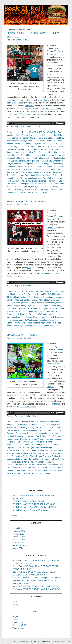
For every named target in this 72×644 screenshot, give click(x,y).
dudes (30, 152)
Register (16, 617)
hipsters (60, 303)
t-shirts (21, 181)
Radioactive (57, 456)
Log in (15, 619)
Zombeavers (21, 192)
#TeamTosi (33, 132)
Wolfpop (27, 473)
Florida (9, 439)
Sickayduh (16, 462)
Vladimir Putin (33, 189)
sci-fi (8, 462)
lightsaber (11, 450)
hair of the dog (48, 155)
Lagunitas (11, 448)
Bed (25, 294)
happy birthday (38, 442)
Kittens (37, 445)
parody (46, 314)
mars (52, 309)
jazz (28, 158)
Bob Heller (48, 135)
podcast (53, 314)
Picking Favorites (43, 456)
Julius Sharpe (12, 309)
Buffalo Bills (51, 141)
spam (48, 462)
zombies (31, 192)
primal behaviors (25, 317)
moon (17, 453)
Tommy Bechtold (19, 323)
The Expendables (50, 465)
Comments (19, 625)
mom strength (12, 311)
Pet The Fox (20, 172)
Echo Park (38, 152)
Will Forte (11, 192)
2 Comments (41, 192)
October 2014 (18, 542)
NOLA (28, 169)
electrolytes (48, 152)
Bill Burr (10, 297)
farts (33, 436)
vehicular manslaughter (16, 189)
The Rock (23, 468)
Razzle (31, 459)
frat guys (16, 155)
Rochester (41, 175)
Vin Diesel (42, 470)
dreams (10, 152)
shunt (9, 178)
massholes (58, 164)
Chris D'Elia (48, 428)
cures (27, 149)
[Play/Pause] (8, 123)
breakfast (59, 138)
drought (17, 152)
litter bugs (20, 450)
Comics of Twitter (57, 147)
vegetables (53, 187)
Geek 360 (25, 155)
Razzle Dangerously (44, 459)
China (22, 147)
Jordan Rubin (55, 306)
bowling (40, 138)
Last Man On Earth (44, 161)
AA (44, 132)
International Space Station (18, 445)
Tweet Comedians (23, 187)
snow (36, 178)
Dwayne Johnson (27, 433)
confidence (11, 149)
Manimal (49, 450)
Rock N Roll (51, 175)
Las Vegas (30, 161)
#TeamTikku (34, 291)
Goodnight (40, 303)
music (42, 311)
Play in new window (23, 126)
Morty (37, 311)
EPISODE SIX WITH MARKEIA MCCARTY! (31, 575)
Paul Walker (17, 456)
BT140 (36, 141)
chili (40, 428)
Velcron (10, 326)
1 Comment (45, 473)
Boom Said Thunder (20, 138)
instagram (25, 306)
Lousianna (38, 164)
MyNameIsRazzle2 (29, 453)
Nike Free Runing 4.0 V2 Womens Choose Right (33, 572)
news (15, 601)
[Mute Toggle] (57, 123)
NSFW (39, 314)
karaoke (44, 158)
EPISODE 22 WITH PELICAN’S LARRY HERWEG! (34, 507)
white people (56, 189)
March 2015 (18, 528)
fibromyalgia (59, 152)
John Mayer (43, 306)
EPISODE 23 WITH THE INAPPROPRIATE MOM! (34, 504)
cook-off (10, 430)
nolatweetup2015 (39, 169)
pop (59, 314)
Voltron (61, 470)
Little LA (36, 450)
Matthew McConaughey (16, 167)
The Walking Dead (36, 468)
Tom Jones (53, 184)
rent (22, 175)
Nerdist (41, 453)
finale (9, 155)
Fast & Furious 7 (56, 436)
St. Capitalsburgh (32, 320)
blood (16, 297)
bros (30, 141)
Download (37, 126)
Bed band (32, 294)
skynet (31, 462)
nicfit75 (22, 169)
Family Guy (54, 300)
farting (27, 436)
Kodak (62, 158)
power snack (40, 172)
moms (61, 167)
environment (55, 433)
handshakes (50, 303)
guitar (39, 155)
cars (52, 425)
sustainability (12, 181)
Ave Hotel (11, 294)
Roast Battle (30, 175)
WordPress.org (19, 628)
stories (51, 320)
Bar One (58, 132)
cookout (25, 430)
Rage (25, 459)
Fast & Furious (42, 436)
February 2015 (19, 531)
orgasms (10, 172)
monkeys (29, 311)
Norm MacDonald (28, 314)
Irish (8, 158)
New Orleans (12, 169)
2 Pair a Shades (57, 291)
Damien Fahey (37, 149)
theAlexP (48, 468)
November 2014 (19, 540)
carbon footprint (30, 144)
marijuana (48, 164)
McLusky (10, 453)
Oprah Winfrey (54, 169)
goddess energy (28, 303)
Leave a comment (50, 326)
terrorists (43, 181)
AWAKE (50, 132)
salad (59, 175)
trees (30, 323)
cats (39, 144)
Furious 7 (35, 439)
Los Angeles (28, 164)
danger (33, 300)
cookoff (17, 430)
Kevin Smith (53, 158)
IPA (32, 445)
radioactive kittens (14, 459)
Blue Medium (32, 425)
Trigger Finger (39, 323)
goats (18, 442)
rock (43, 317)
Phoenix (30, 172)
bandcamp (55, 422)
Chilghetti (34, 428)
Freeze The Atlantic (22, 439)
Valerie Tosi (42, 187)
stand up (58, 178)
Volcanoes (52, 470)
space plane (18, 320)
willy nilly (18, 326)
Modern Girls (52, 167)
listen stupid (16, 164)
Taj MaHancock (32, 181)
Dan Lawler (49, 149)
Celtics (45, 144)
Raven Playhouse (53, 172)
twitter (34, 187)
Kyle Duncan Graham (16, 161)
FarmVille (19, 436)
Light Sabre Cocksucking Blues (43, 448)
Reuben (37, 317)
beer (13, 135)
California (18, 144)
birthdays (21, 425)
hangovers (60, 155)
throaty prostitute (26, 184)
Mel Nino (42, 167)
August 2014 (18, 548)
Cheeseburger (13, 147)
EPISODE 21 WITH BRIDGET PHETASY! (30, 510)
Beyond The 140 (36, 135)
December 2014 (19, 537)
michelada (59, 309)
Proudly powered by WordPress (27, 641)
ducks (24, 152)
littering (28, 450)
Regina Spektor (13, 175)
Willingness (52, 641)
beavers (19, 294)
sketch (31, 178)
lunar (42, 450)
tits (46, 184)
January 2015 (18, 534)
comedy (46, 147)
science (60, 317)
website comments (14, 473)
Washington (45, 189)
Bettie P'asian (22, 135)
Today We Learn (13, 470)
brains (52, 138)
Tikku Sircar (39, 184)
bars (8, 135)
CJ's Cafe (30, 147)
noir (18, 314)
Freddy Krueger (13, 303)
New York (50, 311)
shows (18, 132)
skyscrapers (40, 462)
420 (40, 132)
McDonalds (32, 167)
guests (33, 155)
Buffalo (43, 141)
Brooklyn (23, 141)
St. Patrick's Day (47, 178)
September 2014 (19, 545)
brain (46, 138)
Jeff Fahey (35, 158)
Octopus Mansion (52, 453)
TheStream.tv (12, 184)
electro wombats (42, 433)
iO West (34, 306)
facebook (10, 436)
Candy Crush (44, 425)
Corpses (20, 149)
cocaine (38, 147)
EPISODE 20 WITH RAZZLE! (22, 335)
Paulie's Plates (29, 456)
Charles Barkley (55, 144)
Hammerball (26, 442)
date (56, 149)
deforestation (43, 300)
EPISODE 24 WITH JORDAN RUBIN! (26, 201)
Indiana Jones (52, 442)
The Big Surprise (35, 465)
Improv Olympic (13, 306)
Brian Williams (13, 141)
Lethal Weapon (22, 448)
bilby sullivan (58, 294)
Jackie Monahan (18, 158)
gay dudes (44, 439)
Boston (32, 138)
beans (9, 425)
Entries (18, 622)
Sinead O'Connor (19, 178)
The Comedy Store (55, 181)
